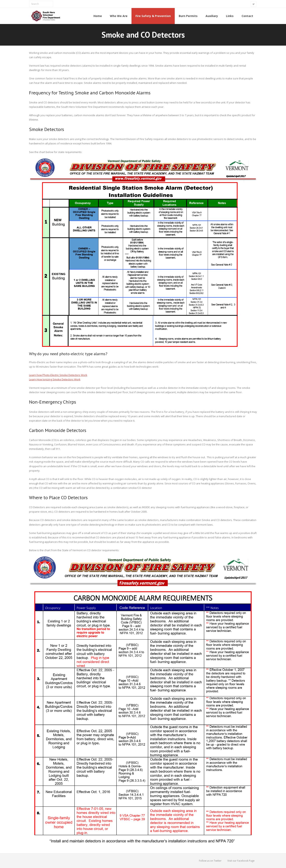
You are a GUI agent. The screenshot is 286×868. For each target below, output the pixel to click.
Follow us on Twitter (210, 861)
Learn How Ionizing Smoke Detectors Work (55, 379)
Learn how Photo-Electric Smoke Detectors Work (58, 375)
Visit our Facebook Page (241, 861)
